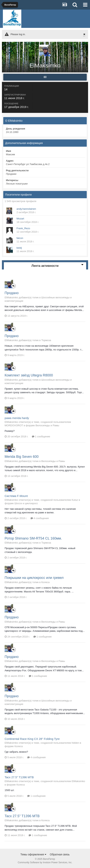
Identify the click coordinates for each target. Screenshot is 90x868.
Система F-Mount (16, 496)
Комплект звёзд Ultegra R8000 (29, 375)
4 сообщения (40, 518)
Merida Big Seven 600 (22, 457)
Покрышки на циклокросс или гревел (34, 578)
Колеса (45, 582)
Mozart (20, 219)
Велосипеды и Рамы (47, 425)
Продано (12, 293)
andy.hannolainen (26, 209)
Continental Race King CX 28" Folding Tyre (32, 739)
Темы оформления (33, 854)
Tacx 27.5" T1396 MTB (19, 777)
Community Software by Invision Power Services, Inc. (45, 862)
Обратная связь (60, 854)
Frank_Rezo (23, 228)
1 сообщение (41, 436)
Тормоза (46, 340)
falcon (20, 238)
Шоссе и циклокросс (26, 503)
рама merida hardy (17, 418)
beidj (19, 248)
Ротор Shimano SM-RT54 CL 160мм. (33, 538)
